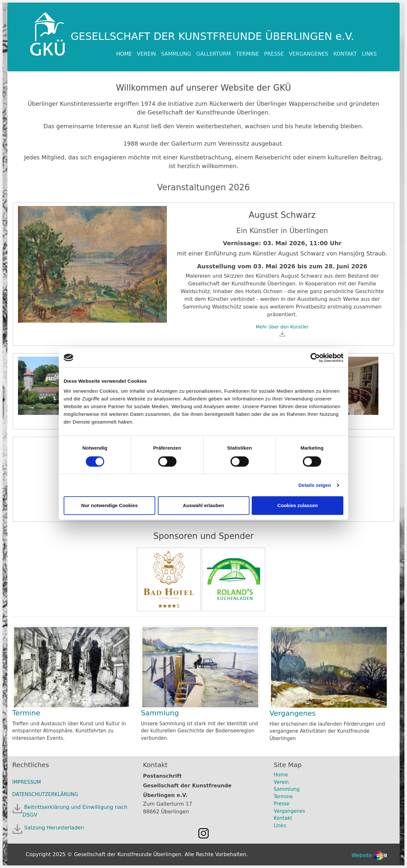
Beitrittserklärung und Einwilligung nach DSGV (75, 811)
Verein (281, 782)
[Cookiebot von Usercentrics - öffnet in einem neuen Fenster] (315, 358)
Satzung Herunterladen (53, 828)
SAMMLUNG (176, 54)
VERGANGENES (309, 54)
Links (280, 826)
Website (369, 855)
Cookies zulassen (298, 505)
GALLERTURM (213, 54)
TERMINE (248, 54)
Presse (281, 804)
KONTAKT (345, 54)
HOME (126, 54)
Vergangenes (292, 713)
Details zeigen (315, 485)
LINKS (369, 54)
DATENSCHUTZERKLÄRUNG (45, 794)
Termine (26, 713)
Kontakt (283, 818)
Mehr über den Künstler (282, 331)
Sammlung (160, 713)
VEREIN (146, 54)
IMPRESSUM (27, 782)
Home (281, 775)
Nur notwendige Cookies (110, 505)
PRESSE (274, 54)
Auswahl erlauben (204, 505)
